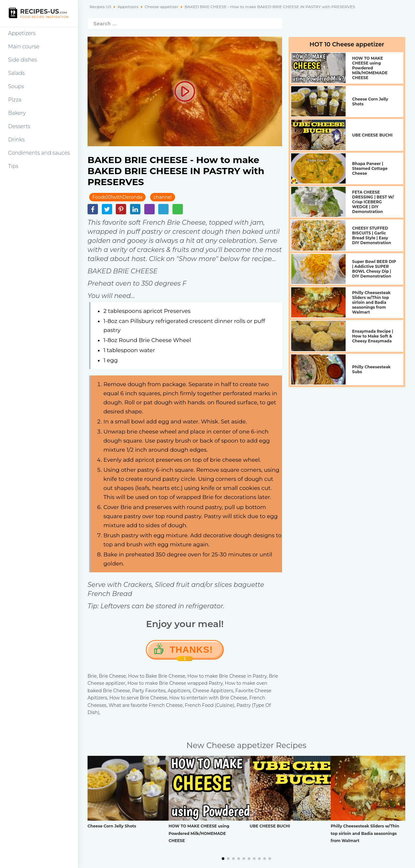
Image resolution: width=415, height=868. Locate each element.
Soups (16, 86)
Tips (13, 166)
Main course (24, 47)
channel (163, 197)
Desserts (19, 126)
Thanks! (191, 652)
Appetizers (22, 33)
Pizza (15, 100)
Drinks (16, 140)
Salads (16, 73)
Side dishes (23, 60)
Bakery (17, 113)
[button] (223, 859)
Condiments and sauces (39, 153)
